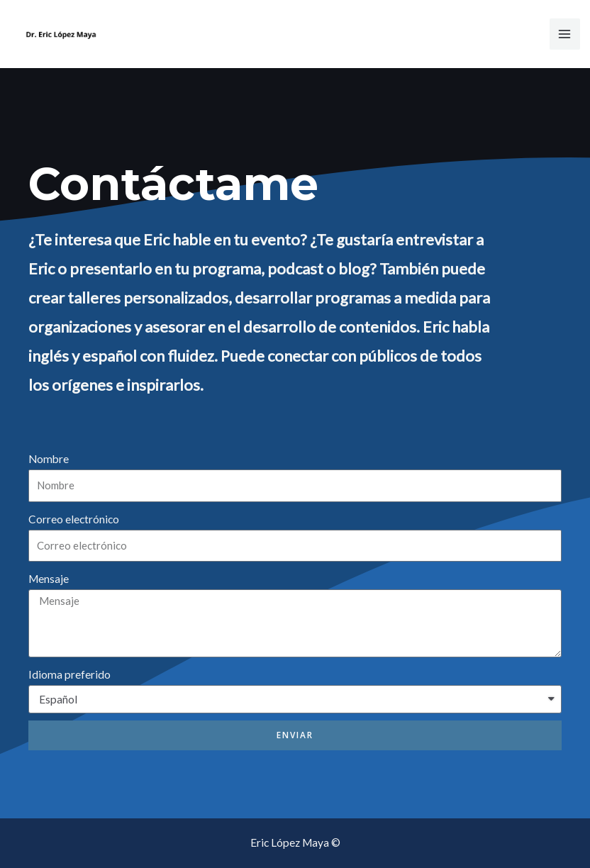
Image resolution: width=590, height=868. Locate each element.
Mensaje (49, 579)
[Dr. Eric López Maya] (61, 34)
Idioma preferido (69, 674)
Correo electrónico (74, 519)
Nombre (49, 459)
